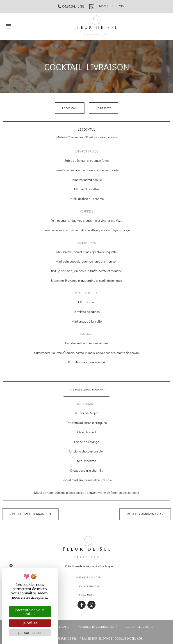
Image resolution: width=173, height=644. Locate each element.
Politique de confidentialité (98, 627)
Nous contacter (89, 586)
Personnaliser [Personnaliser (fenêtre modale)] (30, 632)
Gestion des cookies (140, 627)
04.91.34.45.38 (71, 6)
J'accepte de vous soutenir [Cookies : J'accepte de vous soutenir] (30, 612)
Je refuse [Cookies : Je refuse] (30, 623)
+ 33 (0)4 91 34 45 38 (89, 577)
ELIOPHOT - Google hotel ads (121, 638)
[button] (8, 27)
